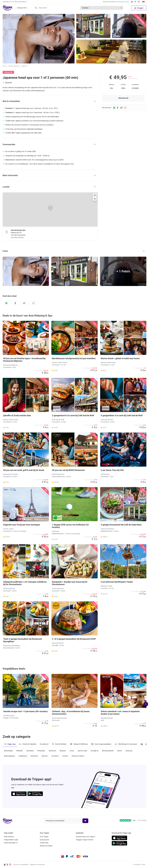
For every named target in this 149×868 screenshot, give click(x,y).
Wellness (25, 66)
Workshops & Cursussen (127, 744)
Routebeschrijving (17, 237)
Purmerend (9, 83)
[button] (50, 101)
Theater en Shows (81, 757)
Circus (75, 751)
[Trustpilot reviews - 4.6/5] (133, 820)
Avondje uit (44, 744)
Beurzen (46, 757)
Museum (65, 751)
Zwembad (31, 751)
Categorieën (22, 8)
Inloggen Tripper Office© (85, 840)
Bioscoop (135, 751)
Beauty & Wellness (14, 66)
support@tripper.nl (11, 843)
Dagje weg (10, 744)
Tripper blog (44, 843)
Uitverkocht (123, 98)
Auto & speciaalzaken (102, 744)
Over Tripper (44, 837)
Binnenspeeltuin (112, 751)
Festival (68, 757)
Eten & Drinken (60, 744)
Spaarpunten (44, 840)
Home (5, 66)
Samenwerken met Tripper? (86, 837)
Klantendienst (9, 837)
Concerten (57, 757)
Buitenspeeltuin (10, 757)
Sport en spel (86, 751)
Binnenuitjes (8, 751)
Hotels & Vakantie (28, 744)
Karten (125, 751)
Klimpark (20, 751)
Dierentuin (54, 751)
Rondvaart (35, 757)
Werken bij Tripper (46, 846)
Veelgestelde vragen (11, 840)
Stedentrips (23, 757)
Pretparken (43, 751)
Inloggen (139, 8)
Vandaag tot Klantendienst (15, 2)
